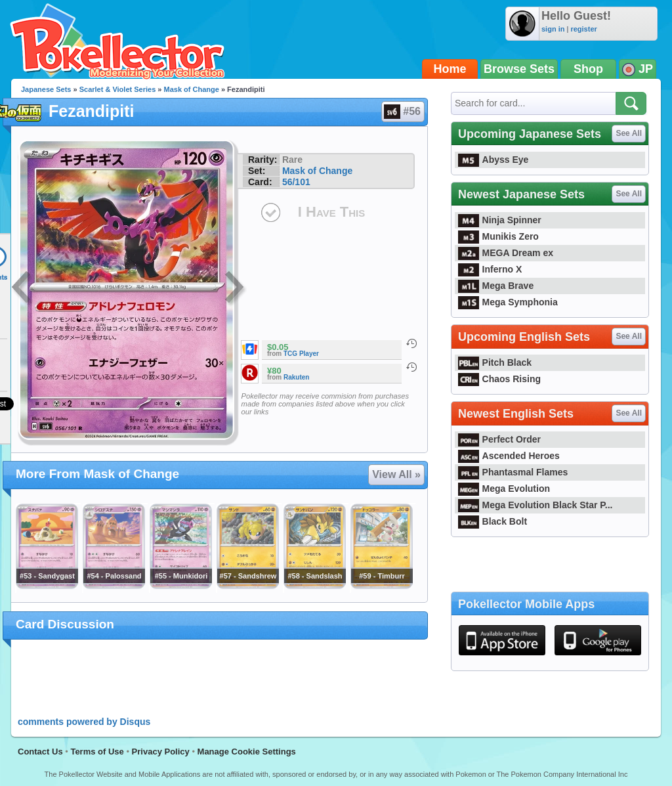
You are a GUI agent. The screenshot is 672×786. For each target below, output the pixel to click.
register (583, 29)
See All (629, 133)
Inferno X (490, 269)
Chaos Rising (499, 379)
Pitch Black (495, 362)
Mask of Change (192, 89)
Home (450, 69)
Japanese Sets (46, 89)
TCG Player (301, 354)
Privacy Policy (161, 752)
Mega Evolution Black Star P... (535, 505)
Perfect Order (499, 439)
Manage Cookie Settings (247, 752)
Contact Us (40, 752)
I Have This (331, 212)
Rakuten (296, 377)
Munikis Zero (498, 236)
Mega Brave (496, 286)
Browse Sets (519, 69)
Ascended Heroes (509, 456)
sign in (553, 29)
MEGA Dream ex (506, 253)
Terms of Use (97, 752)
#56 (402, 112)
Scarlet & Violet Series (118, 89)
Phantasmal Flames (513, 472)
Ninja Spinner (500, 220)
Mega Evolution (504, 489)
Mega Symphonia (508, 302)
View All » (396, 474)
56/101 (296, 182)
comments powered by (84, 722)
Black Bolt (493, 521)
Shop (588, 69)
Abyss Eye (493, 160)
